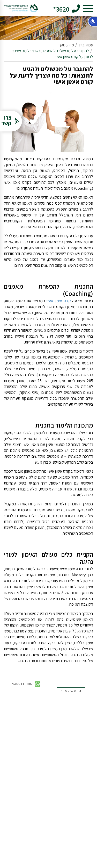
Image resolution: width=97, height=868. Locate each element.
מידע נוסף (66, 45)
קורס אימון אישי (59, 301)
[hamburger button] (88, 9)
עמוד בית (86, 45)
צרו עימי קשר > (71, 690)
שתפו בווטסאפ (26, 684)
